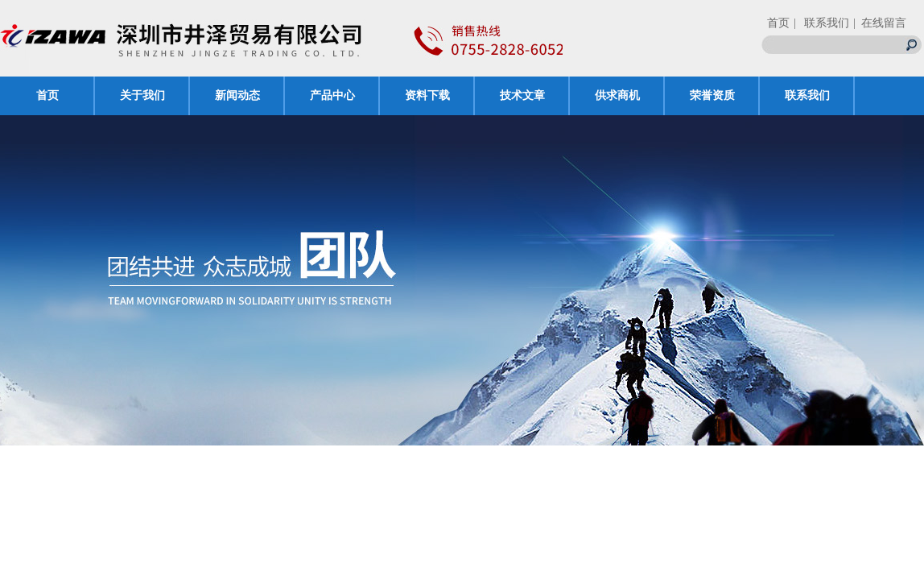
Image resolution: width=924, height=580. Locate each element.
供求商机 (617, 95)
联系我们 (807, 95)
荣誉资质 (712, 95)
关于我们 (142, 95)
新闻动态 (237, 95)
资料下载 (427, 95)
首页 (778, 23)
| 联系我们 (821, 23)
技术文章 (522, 95)
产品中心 (332, 95)
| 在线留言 (880, 23)
